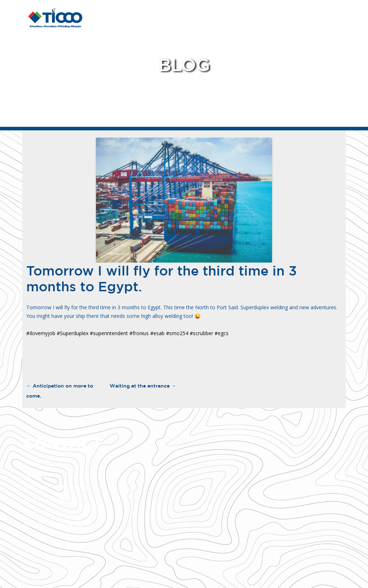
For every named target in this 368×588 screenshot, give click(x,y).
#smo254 (177, 333)
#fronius (139, 333)
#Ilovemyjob (41, 333)
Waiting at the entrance (143, 386)
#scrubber (201, 333)
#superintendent (109, 333)
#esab (157, 333)
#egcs (222, 333)
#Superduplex (73, 333)
